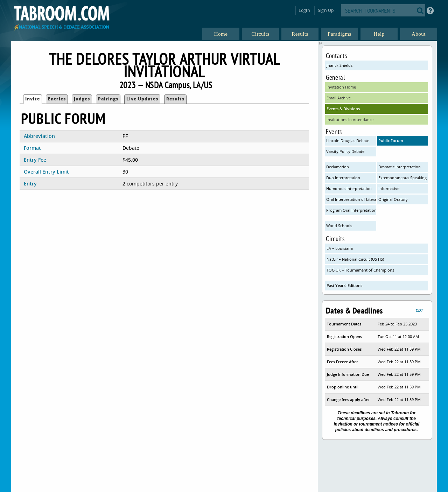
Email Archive (339, 98)
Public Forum (391, 140)
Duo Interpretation (343, 178)
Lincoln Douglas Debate (348, 140)
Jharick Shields (339, 65)
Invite (33, 99)
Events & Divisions (343, 109)
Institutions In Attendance (350, 120)
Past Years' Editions (344, 285)
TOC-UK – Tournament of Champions (360, 270)
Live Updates (142, 99)
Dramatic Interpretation (400, 167)
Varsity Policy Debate (345, 151)
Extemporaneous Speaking (402, 178)
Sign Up (326, 10)
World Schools (339, 226)
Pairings (108, 99)
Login (304, 10)
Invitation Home (341, 87)
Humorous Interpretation (349, 188)
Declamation (338, 167)
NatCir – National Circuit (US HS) (355, 259)
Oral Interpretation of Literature (351, 199)
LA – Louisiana (340, 248)
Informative (389, 188)
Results (175, 99)
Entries (57, 99)
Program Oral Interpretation (351, 210)
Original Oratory (393, 199)
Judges (82, 99)
